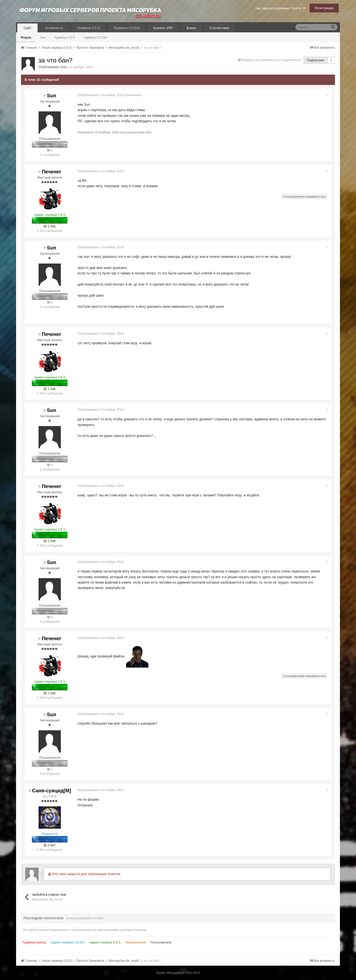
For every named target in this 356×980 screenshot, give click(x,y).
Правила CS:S (88, 28)
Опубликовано (101, 95)
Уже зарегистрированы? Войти (280, 8)
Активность (54, 28)
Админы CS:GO (96, 37)
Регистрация (324, 8)
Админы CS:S (65, 37)
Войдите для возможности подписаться (271, 60)
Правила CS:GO (127, 28)
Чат (43, 37)
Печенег (52, 172)
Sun (64, 67)
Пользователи (161, 942)
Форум (26, 37)
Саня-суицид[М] (51, 791)
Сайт (27, 28)
